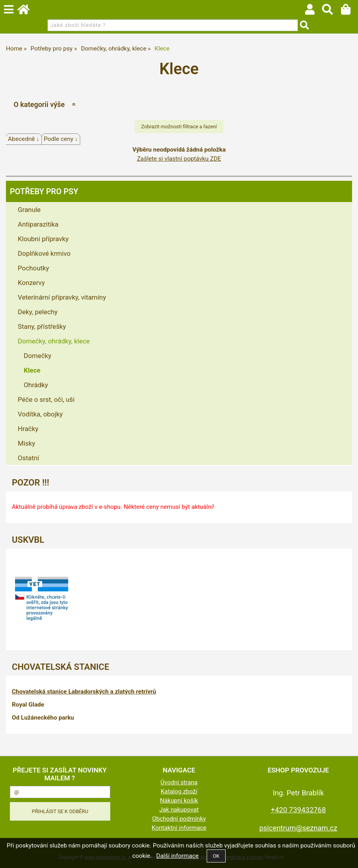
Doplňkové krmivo (44, 253)
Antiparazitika (38, 224)
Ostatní (28, 458)
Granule (29, 210)
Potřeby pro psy (44, 191)
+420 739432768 (298, 810)
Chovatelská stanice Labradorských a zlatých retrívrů (84, 692)
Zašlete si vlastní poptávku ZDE (179, 159)
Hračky (28, 429)
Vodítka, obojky (40, 414)
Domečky (38, 356)
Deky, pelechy (38, 312)
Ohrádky (36, 385)
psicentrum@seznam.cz (298, 828)
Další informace (177, 856)
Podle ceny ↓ (61, 139)
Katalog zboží (179, 791)
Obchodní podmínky (179, 819)
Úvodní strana (179, 782)
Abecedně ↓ (24, 139)
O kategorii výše (39, 104)
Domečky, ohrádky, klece (54, 341)
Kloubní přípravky (43, 239)
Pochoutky (33, 268)
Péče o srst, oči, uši (46, 399)
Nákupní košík (179, 801)
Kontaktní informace (179, 828)
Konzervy (31, 283)
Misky (26, 443)
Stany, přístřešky (42, 326)
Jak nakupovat (179, 810)
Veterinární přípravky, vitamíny (62, 297)
